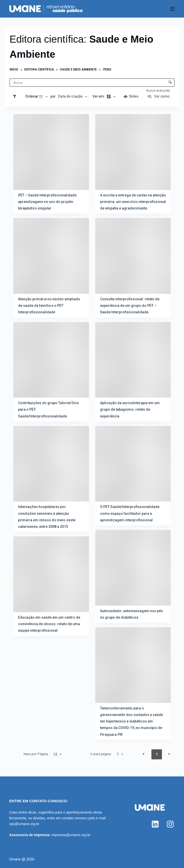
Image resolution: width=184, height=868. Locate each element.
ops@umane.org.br (24, 824)
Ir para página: (101, 754)
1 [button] (157, 754)
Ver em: (99, 96)
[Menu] (172, 9)
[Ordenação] (73, 97)
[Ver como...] (159, 97)
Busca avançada (159, 91)
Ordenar (32, 96)
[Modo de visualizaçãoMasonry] (110, 97)
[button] (143, 754)
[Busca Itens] (92, 83)
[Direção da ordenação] (44, 97)
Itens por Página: (36, 754)
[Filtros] (16, 97)
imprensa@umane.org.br (71, 835)
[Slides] (131, 97)
